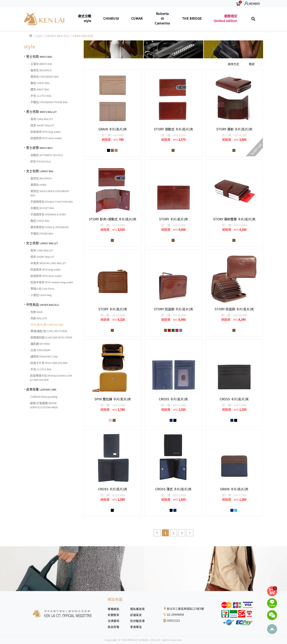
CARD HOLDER (83, 36)
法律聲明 (115, 621)
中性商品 (42, 304)
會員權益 (137, 627)
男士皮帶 (39, 148)
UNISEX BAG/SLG (57, 36)
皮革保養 (41, 389)
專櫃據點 (113, 609)
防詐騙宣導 (137, 621)
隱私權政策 (136, 609)
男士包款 (39, 56)
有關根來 (115, 615)
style (39, 36)
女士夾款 (42, 243)
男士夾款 (41, 111)
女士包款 (40, 171)
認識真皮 (137, 615)
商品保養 (115, 627)
